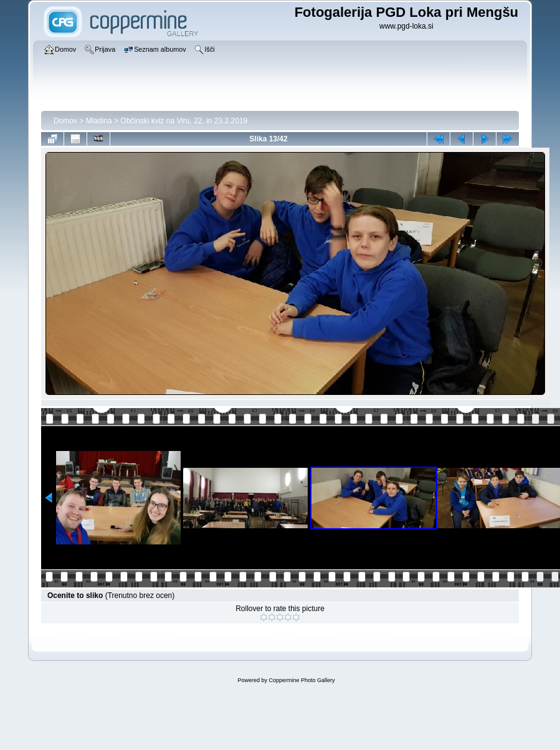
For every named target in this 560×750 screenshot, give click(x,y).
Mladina (99, 121)
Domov (65, 121)
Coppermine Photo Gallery (301, 680)
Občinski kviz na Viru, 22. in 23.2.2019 (184, 121)
